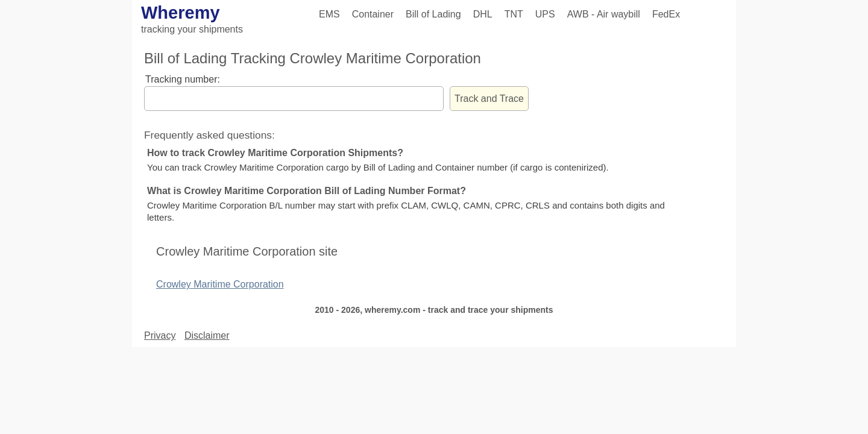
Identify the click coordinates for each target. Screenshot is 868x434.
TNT (514, 14)
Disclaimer (207, 335)
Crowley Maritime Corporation (220, 284)
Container (373, 14)
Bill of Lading (433, 14)
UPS (545, 14)
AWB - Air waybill (604, 14)
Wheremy (181, 13)
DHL (483, 14)
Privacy (160, 335)
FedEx (666, 14)
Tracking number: (183, 79)
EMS (329, 14)
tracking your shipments (192, 29)
